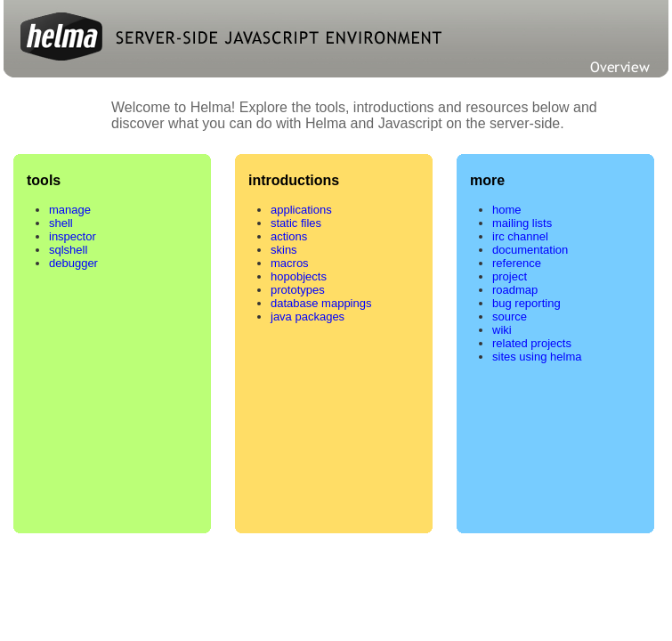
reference (517, 263)
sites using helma (537, 357)
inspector (73, 236)
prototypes (298, 290)
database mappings (321, 303)
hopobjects (299, 276)
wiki (502, 330)
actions (289, 236)
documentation (530, 250)
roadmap (515, 290)
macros (290, 263)
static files (296, 223)
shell (61, 223)
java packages (308, 316)
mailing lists (522, 223)
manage (70, 210)
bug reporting (526, 303)
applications (301, 210)
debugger (73, 263)
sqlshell (68, 250)
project (510, 276)
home (507, 210)
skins (284, 250)
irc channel (520, 236)
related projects (532, 343)
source (510, 316)
